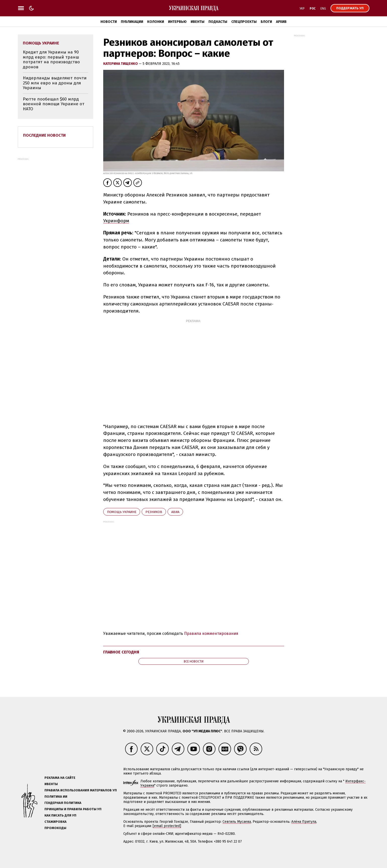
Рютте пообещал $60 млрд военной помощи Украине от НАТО (54, 104)
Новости (109, 22)
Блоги (266, 22)
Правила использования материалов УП (81, 790)
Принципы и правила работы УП (73, 809)
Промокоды (55, 828)
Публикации (132, 22)
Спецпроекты (244, 22)
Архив (281, 22)
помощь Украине (122, 512)
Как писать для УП (60, 815)
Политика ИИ (56, 797)
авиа (175, 512)
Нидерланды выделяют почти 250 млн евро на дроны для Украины (55, 83)
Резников (154, 512)
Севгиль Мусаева (237, 822)
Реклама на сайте (60, 778)
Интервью (177, 22)
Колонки (156, 22)
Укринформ (116, 221)
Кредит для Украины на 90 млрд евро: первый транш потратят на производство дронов (51, 60)
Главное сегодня (121, 652)
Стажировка (56, 822)
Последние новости (44, 135)
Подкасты (218, 22)
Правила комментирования (211, 633)
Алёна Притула (304, 822)
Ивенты (198, 22)
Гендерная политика (63, 803)
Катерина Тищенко (121, 64)
